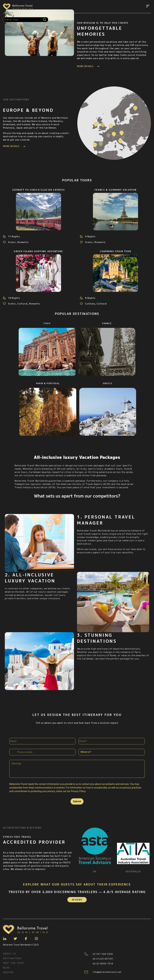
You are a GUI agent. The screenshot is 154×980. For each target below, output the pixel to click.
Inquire (8, 972)
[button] (148, 7)
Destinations (12, 958)
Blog (6, 968)
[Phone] (42, 752)
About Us (10, 954)
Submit (77, 801)
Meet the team (13, 963)
